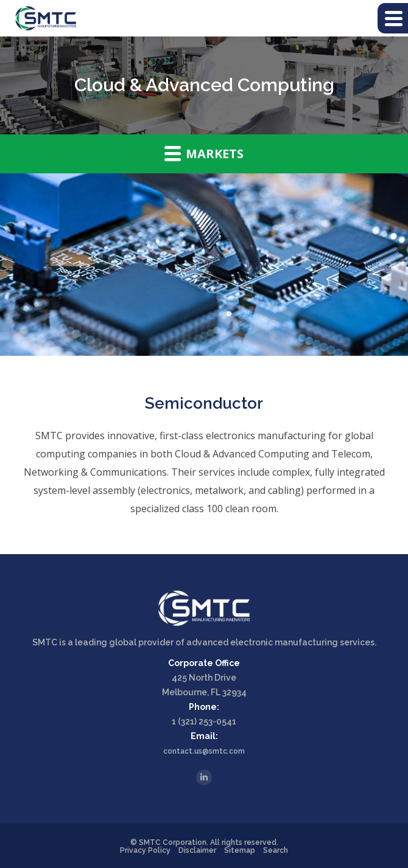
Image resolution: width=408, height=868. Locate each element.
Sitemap (240, 850)
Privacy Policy (145, 850)
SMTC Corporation (173, 842)
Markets (204, 153)
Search (276, 850)
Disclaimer (197, 850)
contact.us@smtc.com (204, 751)
